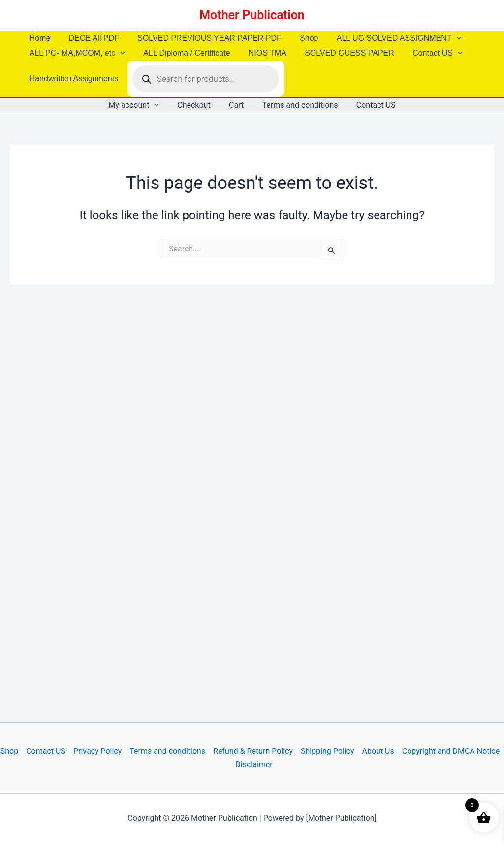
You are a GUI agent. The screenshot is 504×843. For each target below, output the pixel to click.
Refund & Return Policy (253, 751)
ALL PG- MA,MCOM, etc (76, 53)
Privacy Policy (98, 751)
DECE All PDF (90, 38)
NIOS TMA (261, 53)
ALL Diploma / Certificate (183, 53)
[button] (445, 38)
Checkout (197, 105)
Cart (236, 105)
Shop (299, 38)
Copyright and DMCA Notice (451, 751)
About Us (378, 751)
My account (139, 105)
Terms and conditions (297, 105)
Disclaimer (254, 765)
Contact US (425, 53)
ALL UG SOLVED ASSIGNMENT (387, 38)
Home (39, 38)
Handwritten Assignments (73, 78)
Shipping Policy (328, 751)
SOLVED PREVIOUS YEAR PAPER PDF (203, 38)
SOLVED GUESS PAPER (341, 53)
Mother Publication (252, 15)
